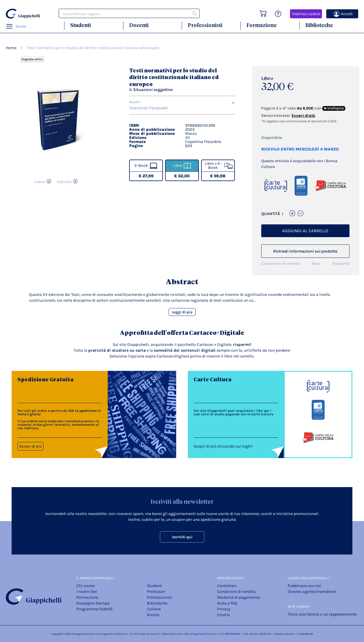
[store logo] (23, 14)
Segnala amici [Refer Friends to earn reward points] (32, 59)
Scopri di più (30, 446)
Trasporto (341, 263)
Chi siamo (86, 586)
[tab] (182, 102)
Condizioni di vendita (281, 263)
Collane (154, 609)
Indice (40, 182)
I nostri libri (87, 592)
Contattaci (227, 586)
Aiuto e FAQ (227, 603)
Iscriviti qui (182, 537)
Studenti (81, 25)
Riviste (153, 615)
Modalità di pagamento (239, 597)
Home (11, 48)
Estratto (64, 182)
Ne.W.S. (91, 634)
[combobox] (129, 13)
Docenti (139, 25)
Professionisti (205, 25)
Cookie (224, 615)
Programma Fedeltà (94, 609)
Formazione (262, 25)
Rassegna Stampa (93, 603)
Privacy (224, 609)
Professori (156, 592)
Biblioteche (319, 25)
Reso (316, 263)
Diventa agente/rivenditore (312, 592)
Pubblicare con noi (304, 586)
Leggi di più (182, 312)
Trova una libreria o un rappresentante (322, 614)
